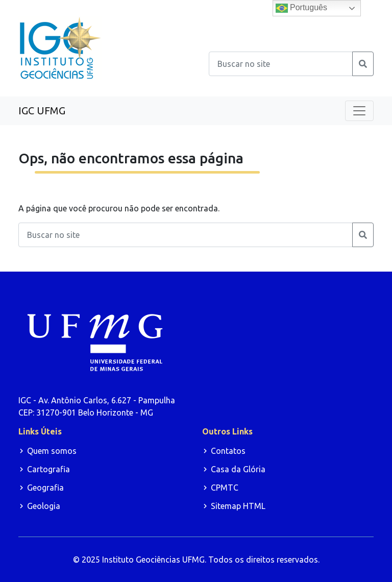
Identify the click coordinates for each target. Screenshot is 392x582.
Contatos (228, 451)
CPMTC (225, 488)
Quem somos (52, 451)
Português (301, 8)
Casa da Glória (238, 469)
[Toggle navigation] (359, 111)
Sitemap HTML (238, 506)
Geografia (45, 488)
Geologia (44, 506)
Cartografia (48, 469)
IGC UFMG (42, 111)
